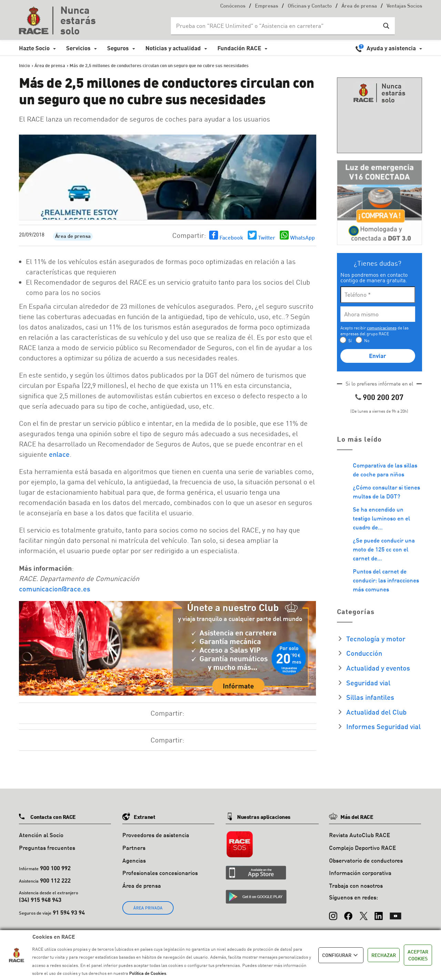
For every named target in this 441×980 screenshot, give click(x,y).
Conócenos (233, 6)
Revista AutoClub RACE (360, 835)
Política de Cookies (148, 973)
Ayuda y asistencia (391, 48)
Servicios (78, 48)
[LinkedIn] (379, 913)
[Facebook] (348, 913)
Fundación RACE (239, 48)
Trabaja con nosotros (356, 886)
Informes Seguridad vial (383, 726)
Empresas (266, 6)
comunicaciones (382, 328)
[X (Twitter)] (363, 913)
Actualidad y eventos (378, 668)
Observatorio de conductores (366, 860)
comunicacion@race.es (55, 589)
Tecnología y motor (376, 639)
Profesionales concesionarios (160, 873)
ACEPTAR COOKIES (418, 955)
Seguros (118, 48)
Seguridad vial (368, 683)
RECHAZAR (384, 955)
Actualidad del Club (376, 712)
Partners (134, 848)
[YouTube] (396, 913)
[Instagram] (333, 913)
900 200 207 (383, 397)
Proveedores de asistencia (156, 835)
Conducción (364, 653)
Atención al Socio (41, 835)
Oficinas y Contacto (310, 6)
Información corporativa (360, 873)
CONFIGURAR (341, 955)
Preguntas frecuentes (47, 848)
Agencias (134, 860)
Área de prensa (359, 6)
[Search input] (276, 26)
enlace (59, 454)
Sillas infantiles (370, 697)
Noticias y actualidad (173, 48)
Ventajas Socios (404, 6)
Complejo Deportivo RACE (362, 848)
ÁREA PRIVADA (148, 908)
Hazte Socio (34, 48)
